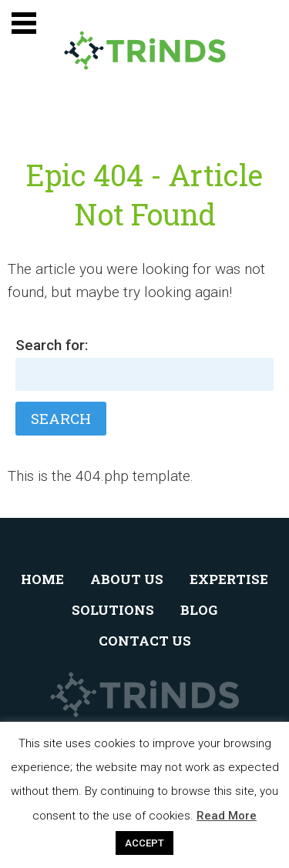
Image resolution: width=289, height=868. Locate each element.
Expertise (229, 579)
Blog (199, 610)
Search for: (52, 345)
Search (61, 418)
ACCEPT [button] (144, 843)
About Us (127, 579)
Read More (227, 816)
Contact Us (145, 641)
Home (42, 579)
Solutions (113, 610)
